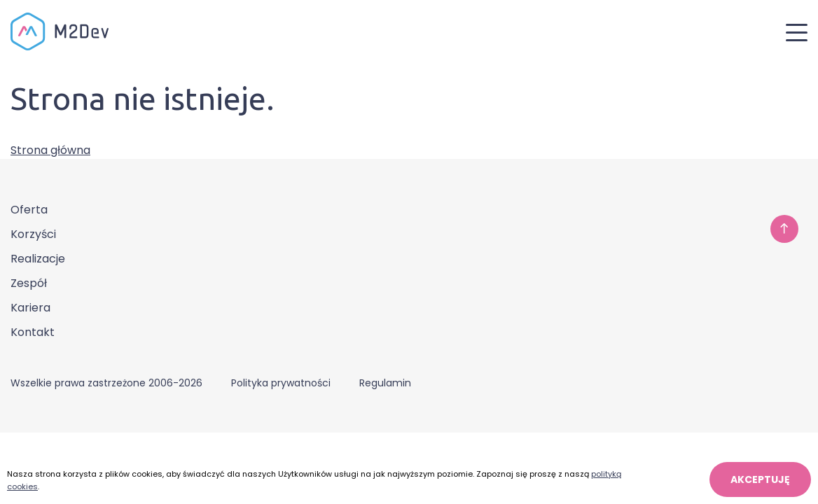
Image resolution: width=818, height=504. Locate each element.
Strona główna (50, 150)
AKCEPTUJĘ (760, 479)
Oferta (29, 210)
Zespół (29, 283)
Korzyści (33, 234)
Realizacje (38, 259)
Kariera (30, 308)
